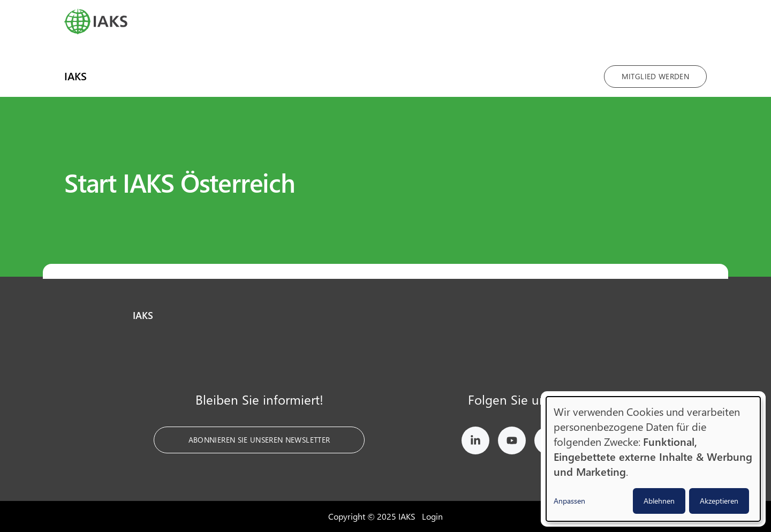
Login (432, 516)
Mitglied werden (655, 76)
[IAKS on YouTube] (512, 442)
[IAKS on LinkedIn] (475, 442)
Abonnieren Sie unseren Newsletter (259, 440)
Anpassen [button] (569, 501)
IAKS (143, 315)
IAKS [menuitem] (75, 76)
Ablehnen (659, 501)
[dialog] (653, 459)
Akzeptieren (719, 501)
